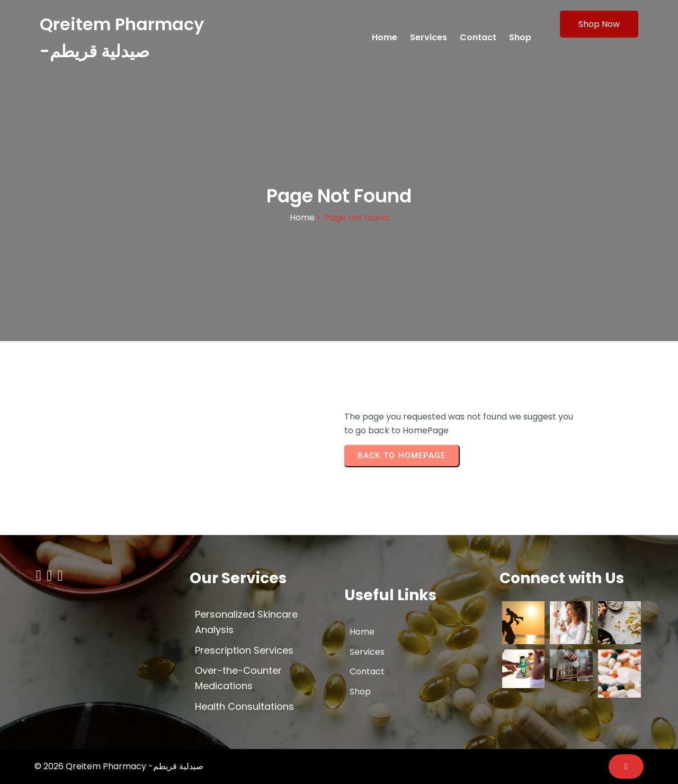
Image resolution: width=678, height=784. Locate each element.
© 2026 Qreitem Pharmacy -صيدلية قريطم (119, 766)
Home (302, 217)
